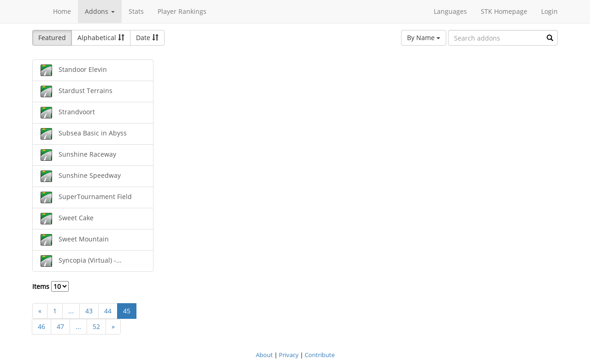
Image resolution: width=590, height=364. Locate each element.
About (264, 355)
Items (50, 286)
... (71, 311)
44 (108, 311)
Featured (52, 38)
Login (549, 11)
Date (147, 38)
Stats (136, 11)
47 (60, 326)
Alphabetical (101, 38)
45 (127, 311)
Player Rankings (182, 11)
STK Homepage (504, 11)
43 (89, 311)
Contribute (320, 355)
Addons (100, 11)
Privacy (289, 355)
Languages (450, 11)
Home (62, 11)
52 (96, 326)
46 (41, 326)
